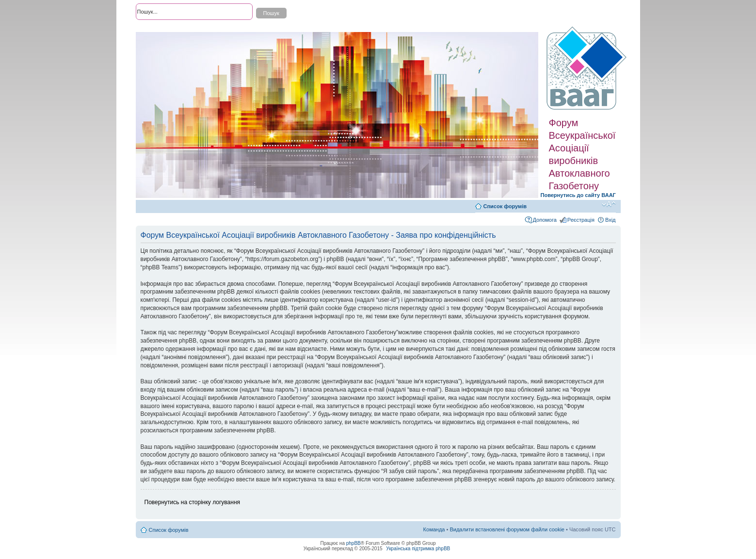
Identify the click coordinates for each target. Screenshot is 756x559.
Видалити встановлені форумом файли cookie (507, 529)
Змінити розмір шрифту (609, 204)
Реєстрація (581, 220)
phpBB (354, 543)
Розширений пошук (160, 29)
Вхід (611, 220)
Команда (434, 529)
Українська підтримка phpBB (418, 549)
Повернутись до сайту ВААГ (578, 195)
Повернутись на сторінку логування (193, 502)
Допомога (545, 220)
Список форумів (505, 206)
